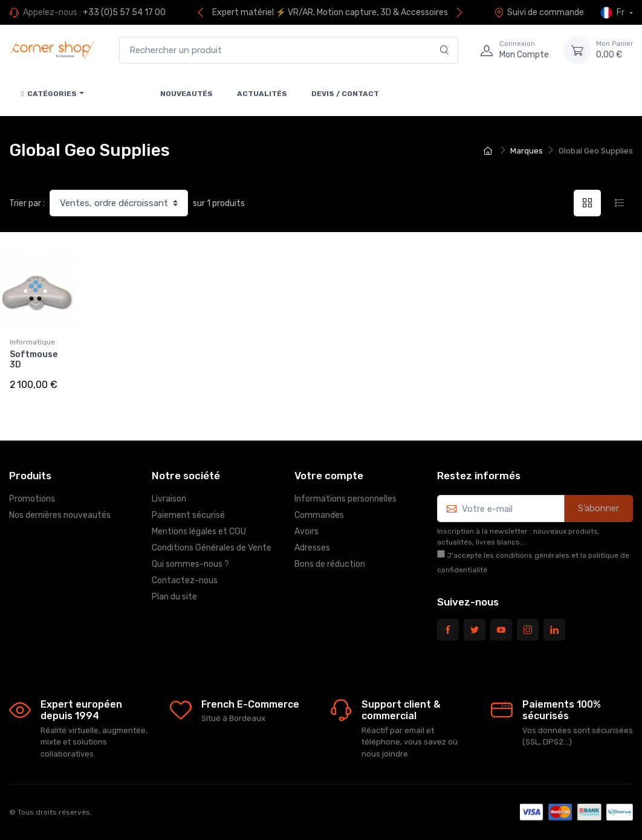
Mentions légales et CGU (199, 531)
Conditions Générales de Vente (212, 548)
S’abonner (598, 508)
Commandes (319, 515)
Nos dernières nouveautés (60, 515)
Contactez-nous (185, 580)
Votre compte (329, 476)
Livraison (169, 499)
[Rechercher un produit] (289, 50)
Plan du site (174, 597)
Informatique (32, 342)
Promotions (32, 499)
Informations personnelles (345, 499)
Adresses (312, 548)
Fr (613, 13)
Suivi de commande (539, 12)
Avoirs (306, 531)
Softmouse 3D (34, 360)
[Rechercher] (445, 50)
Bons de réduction (330, 564)
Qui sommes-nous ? (190, 564)
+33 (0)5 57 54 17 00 (124, 12)
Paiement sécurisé (188, 515)
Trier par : (27, 203)
